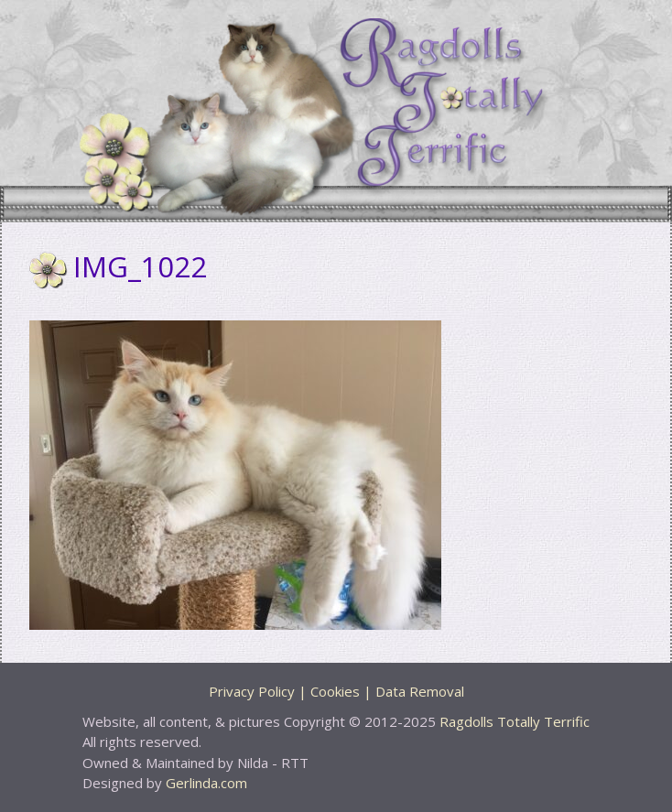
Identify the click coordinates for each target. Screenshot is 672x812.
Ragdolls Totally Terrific (515, 721)
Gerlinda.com (206, 783)
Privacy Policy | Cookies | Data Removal (336, 691)
